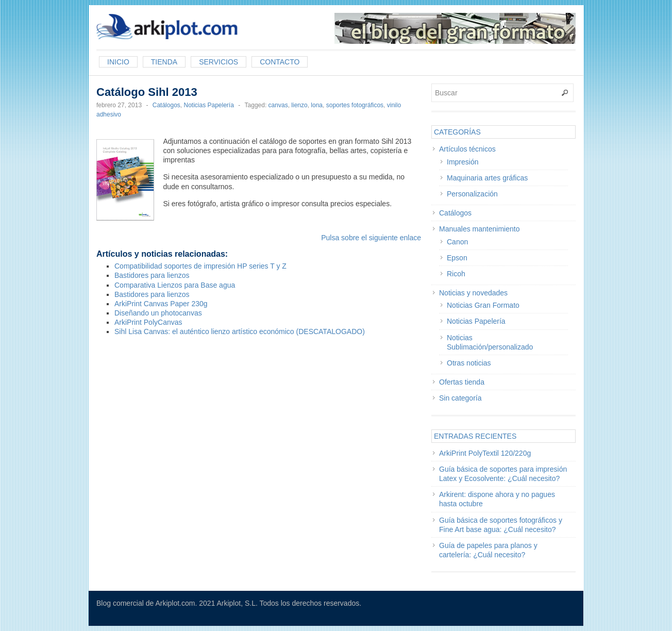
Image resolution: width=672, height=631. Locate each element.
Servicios (219, 62)
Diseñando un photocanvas (158, 313)
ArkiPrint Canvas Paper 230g (161, 304)
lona (317, 105)
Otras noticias (469, 363)
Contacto (280, 62)
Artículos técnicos (467, 149)
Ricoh (456, 274)
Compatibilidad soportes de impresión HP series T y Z (200, 266)
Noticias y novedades (473, 293)
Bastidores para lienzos (152, 275)
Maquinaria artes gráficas (487, 178)
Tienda (164, 62)
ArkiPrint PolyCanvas (148, 322)
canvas (278, 105)
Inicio (118, 62)
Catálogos (166, 105)
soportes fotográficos (355, 105)
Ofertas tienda (462, 382)
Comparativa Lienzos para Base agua (175, 285)
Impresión (463, 162)
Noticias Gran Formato (483, 305)
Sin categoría (460, 398)
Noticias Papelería (208, 105)
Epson (457, 258)
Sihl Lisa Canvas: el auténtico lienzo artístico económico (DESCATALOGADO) (240, 331)
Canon (457, 242)
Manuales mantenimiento (479, 229)
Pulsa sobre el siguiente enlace (371, 238)
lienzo (299, 105)
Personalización (472, 194)
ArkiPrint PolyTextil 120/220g (485, 453)
